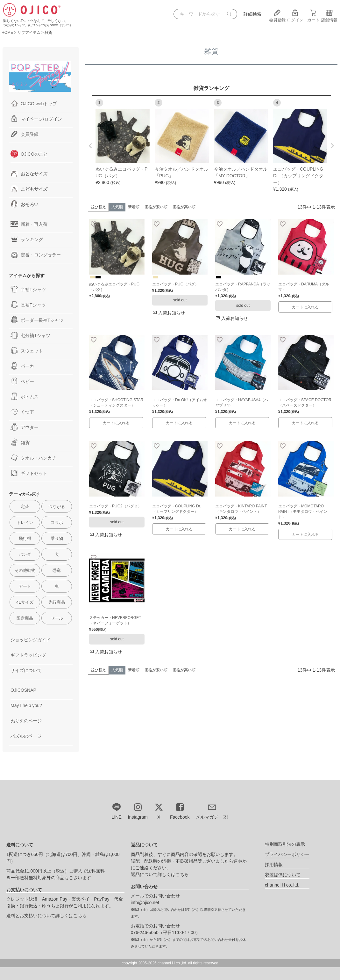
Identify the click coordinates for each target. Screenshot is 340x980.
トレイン (25, 523)
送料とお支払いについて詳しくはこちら (46, 916)
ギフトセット (29, 473)
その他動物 (25, 570)
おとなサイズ (29, 173)
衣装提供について (283, 875)
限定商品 (25, 618)
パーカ (22, 366)
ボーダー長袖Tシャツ (37, 320)
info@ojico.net (145, 903)
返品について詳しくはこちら (160, 874)
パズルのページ (26, 736)
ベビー (22, 381)
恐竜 (57, 570)
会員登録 (277, 18)
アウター (25, 427)
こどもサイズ (29, 189)
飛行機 (25, 538)
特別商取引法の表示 (285, 844)
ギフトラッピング (28, 655)
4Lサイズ (25, 602)
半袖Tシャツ (28, 289)
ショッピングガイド (31, 640)
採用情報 (274, 865)
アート (25, 586)
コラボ (57, 523)
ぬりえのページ (26, 721)
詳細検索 (252, 14)
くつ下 (22, 412)
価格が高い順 (184, 207)
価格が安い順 (156, 207)
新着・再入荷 (29, 224)
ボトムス (25, 396)
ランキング (27, 239)
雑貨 (20, 442)
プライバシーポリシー (287, 854)
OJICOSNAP (23, 690)
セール (57, 618)
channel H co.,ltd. (282, 885)
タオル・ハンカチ (33, 458)
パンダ (25, 554)
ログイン (295, 18)
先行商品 (57, 602)
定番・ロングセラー (36, 254)
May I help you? (26, 705)
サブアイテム (29, 33)
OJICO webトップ (34, 103)
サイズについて (26, 670)
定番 (25, 507)
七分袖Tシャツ (30, 335)
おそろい (25, 204)
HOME (7, 33)
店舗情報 (329, 18)
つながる (57, 507)
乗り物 (57, 538)
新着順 (134, 207)
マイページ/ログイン (36, 119)
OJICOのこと (29, 154)
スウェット (27, 350)
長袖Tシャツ (28, 305)
